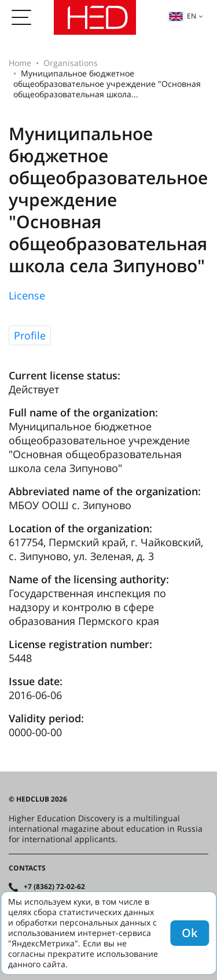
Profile (30, 335)
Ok (190, 933)
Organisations (71, 63)
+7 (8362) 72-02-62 (54, 887)
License (27, 295)
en (182, 16)
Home (20, 63)
